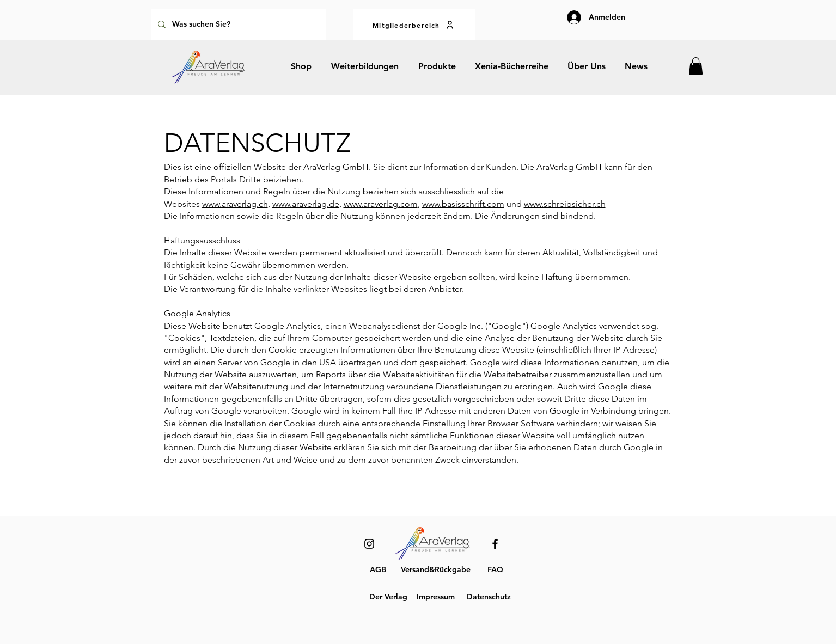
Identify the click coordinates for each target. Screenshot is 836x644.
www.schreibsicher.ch (565, 204)
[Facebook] (495, 544)
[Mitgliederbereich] (414, 25)
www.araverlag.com (381, 204)
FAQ (495, 569)
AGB (378, 569)
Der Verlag (388, 597)
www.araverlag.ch (235, 204)
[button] (696, 66)
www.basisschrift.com (463, 204)
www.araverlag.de (306, 204)
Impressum (436, 597)
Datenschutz (489, 597)
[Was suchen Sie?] (237, 24)
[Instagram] (369, 544)
